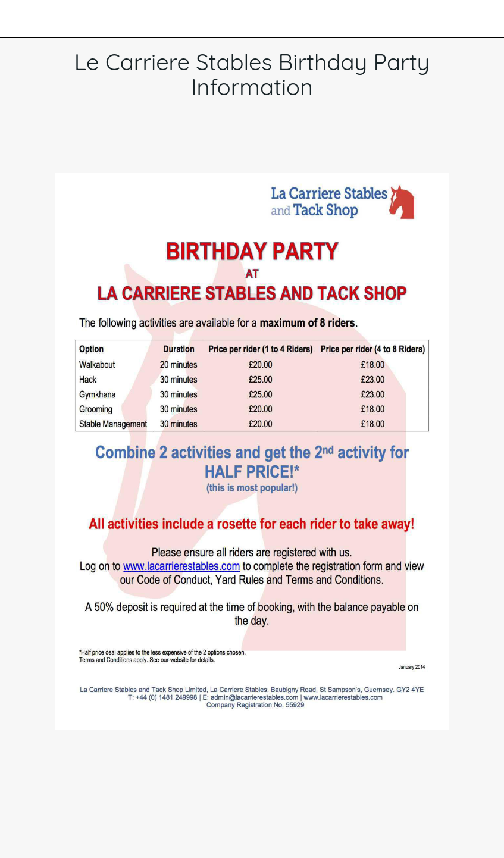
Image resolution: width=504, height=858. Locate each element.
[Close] (19, 19)
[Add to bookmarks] (238, 137)
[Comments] (267, 137)
